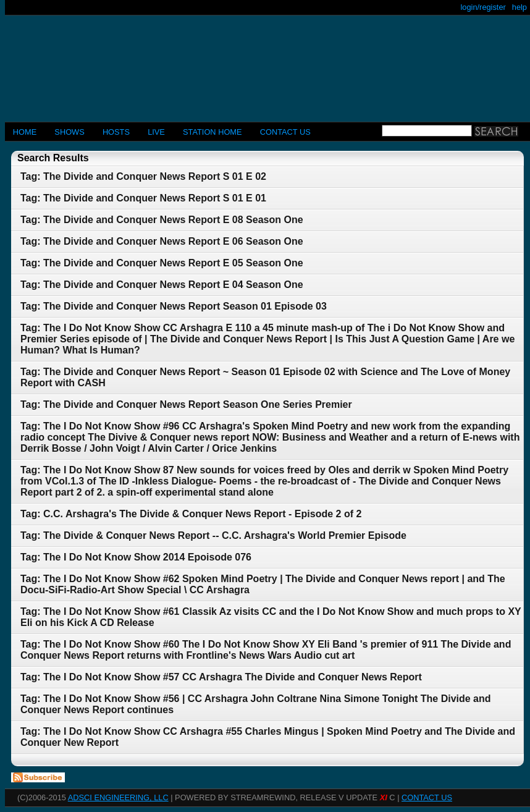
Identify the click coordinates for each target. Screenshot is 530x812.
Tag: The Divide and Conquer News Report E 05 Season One (162, 263)
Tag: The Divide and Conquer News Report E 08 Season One (162, 220)
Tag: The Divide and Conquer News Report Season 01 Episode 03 (174, 306)
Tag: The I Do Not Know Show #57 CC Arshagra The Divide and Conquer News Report (221, 677)
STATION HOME (212, 132)
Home (25, 132)
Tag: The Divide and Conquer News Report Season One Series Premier (186, 404)
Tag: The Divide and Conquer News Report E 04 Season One (162, 285)
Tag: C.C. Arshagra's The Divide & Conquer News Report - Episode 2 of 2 (191, 514)
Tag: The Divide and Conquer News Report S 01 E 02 (143, 176)
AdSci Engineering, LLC (118, 797)
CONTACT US (285, 132)
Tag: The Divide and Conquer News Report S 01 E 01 (143, 198)
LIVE (156, 132)
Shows (69, 132)
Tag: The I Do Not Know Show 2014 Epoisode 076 (136, 557)
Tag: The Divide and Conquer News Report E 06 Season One (162, 241)
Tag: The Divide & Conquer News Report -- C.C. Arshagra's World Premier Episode (213, 535)
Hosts (116, 132)
